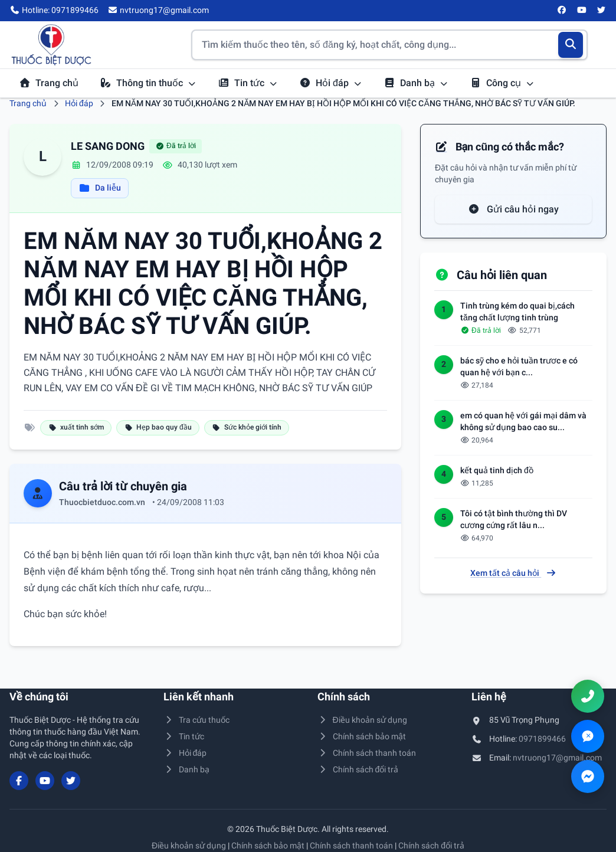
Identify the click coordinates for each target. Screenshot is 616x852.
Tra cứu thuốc (196, 720)
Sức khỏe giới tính (247, 427)
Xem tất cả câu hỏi (513, 573)
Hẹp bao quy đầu (158, 427)
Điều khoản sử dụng (362, 720)
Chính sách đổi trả (358, 769)
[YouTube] (582, 11)
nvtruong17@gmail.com (557, 758)
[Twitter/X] (602, 11)
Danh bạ (416, 83)
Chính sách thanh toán (367, 753)
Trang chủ (49, 83)
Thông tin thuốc (148, 83)
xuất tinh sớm (76, 427)
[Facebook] (562, 11)
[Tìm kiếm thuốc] (389, 45)
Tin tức (248, 83)
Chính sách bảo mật (362, 736)
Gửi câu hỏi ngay (513, 209)
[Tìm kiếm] (571, 45)
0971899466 (542, 739)
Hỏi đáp (331, 83)
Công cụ (502, 83)
